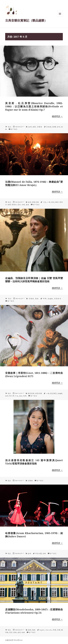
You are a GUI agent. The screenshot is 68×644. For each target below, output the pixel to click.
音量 (23, 205)
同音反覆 (39, 553)
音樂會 (40, 127)
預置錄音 (58, 299)
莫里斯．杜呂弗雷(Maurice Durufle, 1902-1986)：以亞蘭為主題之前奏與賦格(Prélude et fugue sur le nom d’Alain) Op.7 (34, 106)
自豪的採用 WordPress (14, 640)
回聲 (59, 630)
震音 (19, 205)
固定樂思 (53, 393)
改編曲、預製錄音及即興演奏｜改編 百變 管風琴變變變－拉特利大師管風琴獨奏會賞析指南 (34, 280)
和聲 (54, 630)
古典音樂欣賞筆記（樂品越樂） (26, 20)
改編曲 (50, 299)
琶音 (11, 632)
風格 (37, 299)
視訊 (9, 127)
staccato (49, 630)
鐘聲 (9, 205)
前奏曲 (49, 127)
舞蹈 (57, 202)
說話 (21, 396)
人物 (48, 393)
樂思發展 (31, 393)
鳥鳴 (25, 396)
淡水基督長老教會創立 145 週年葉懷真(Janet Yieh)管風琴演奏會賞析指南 (34, 462)
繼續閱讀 (57, 116)
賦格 (15, 632)
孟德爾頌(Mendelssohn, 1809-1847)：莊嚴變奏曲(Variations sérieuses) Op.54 (34, 611)
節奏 (44, 553)
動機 (54, 127)
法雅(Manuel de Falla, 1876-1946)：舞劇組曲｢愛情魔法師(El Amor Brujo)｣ (34, 183)
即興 (45, 299)
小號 (49, 202)
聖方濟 (12, 396)
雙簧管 (14, 205)
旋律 (30, 127)
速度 (19, 632)
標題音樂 (35, 202)
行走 (17, 396)
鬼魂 (27, 205)
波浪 (7, 396)
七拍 (45, 202)
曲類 (34, 127)
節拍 (59, 127)
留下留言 (14, 129)
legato (42, 630)
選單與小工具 (60, 17)
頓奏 (23, 632)
